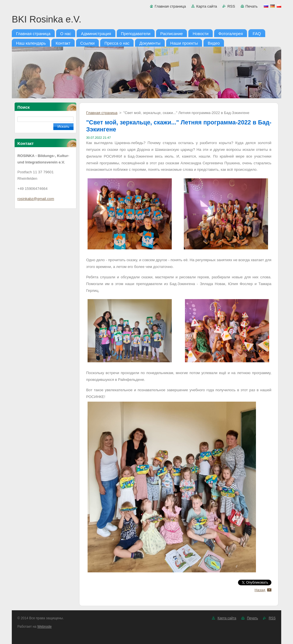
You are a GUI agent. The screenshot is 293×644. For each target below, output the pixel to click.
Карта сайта (207, 6)
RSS (231, 6)
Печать (252, 6)
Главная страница (170, 6)
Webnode (44, 627)
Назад (260, 590)
